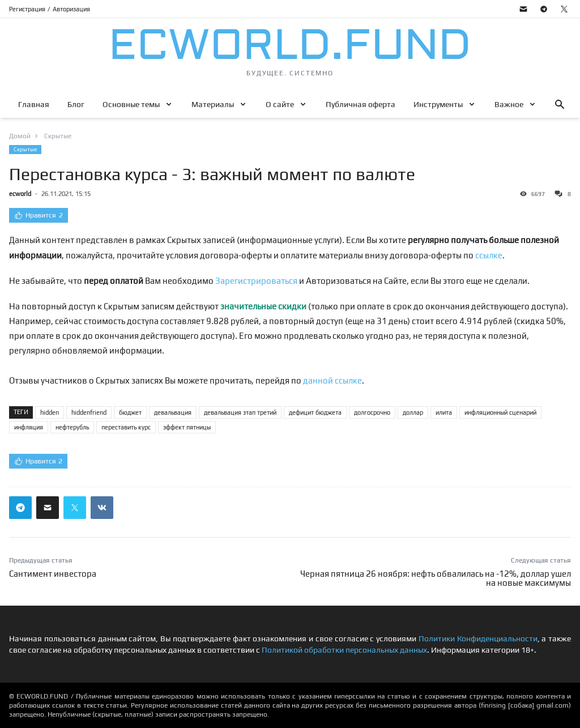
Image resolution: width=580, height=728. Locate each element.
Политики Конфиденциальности (478, 638)
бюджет (130, 412)
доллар (413, 412)
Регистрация (27, 9)
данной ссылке (332, 380)
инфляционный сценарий (500, 412)
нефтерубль (72, 427)
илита (444, 412)
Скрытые (25, 149)
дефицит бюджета (315, 412)
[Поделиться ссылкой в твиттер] (75, 508)
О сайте (280, 104)
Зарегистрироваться (256, 281)
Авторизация (71, 9)
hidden (50, 412)
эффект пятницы (187, 427)
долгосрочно (372, 412)
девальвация (173, 412)
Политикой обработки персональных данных (344, 650)
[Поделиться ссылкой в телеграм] (20, 508)
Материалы (213, 104)
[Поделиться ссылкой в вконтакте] (102, 508)
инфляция (29, 427)
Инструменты (438, 104)
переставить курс (126, 427)
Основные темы (131, 104)
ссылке (489, 255)
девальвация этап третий (240, 412)
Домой (20, 136)
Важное (509, 104)
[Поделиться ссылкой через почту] (48, 508)
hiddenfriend (89, 412)
